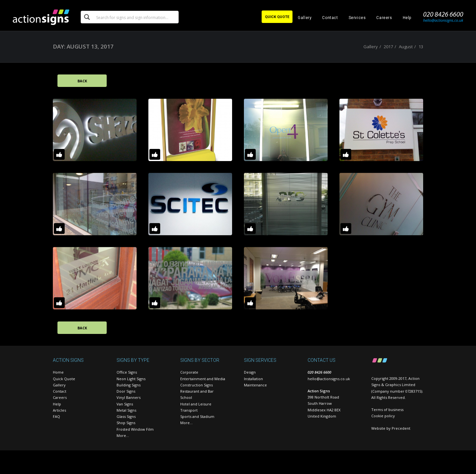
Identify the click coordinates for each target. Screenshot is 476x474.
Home (58, 372)
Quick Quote (64, 379)
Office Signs (127, 372)
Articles (59, 410)
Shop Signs (126, 423)
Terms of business (387, 410)
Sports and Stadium (197, 416)
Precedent (401, 428)
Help (407, 18)
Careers (384, 18)
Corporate (189, 372)
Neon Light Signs (131, 379)
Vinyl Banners (129, 397)
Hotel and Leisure (196, 404)
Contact (330, 18)
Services (357, 18)
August (406, 47)
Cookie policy (383, 416)
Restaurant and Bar (197, 391)
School (186, 397)
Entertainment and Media (203, 379)
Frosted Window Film (135, 429)
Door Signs (126, 391)
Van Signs (125, 404)
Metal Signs (126, 410)
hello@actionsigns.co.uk (329, 379)
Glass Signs (126, 416)
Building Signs (129, 385)
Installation (253, 379)
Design (250, 372)
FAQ (56, 416)
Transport (189, 410)
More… (123, 435)
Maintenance (255, 385)
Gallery (305, 18)
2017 (388, 47)
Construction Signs (196, 385)
